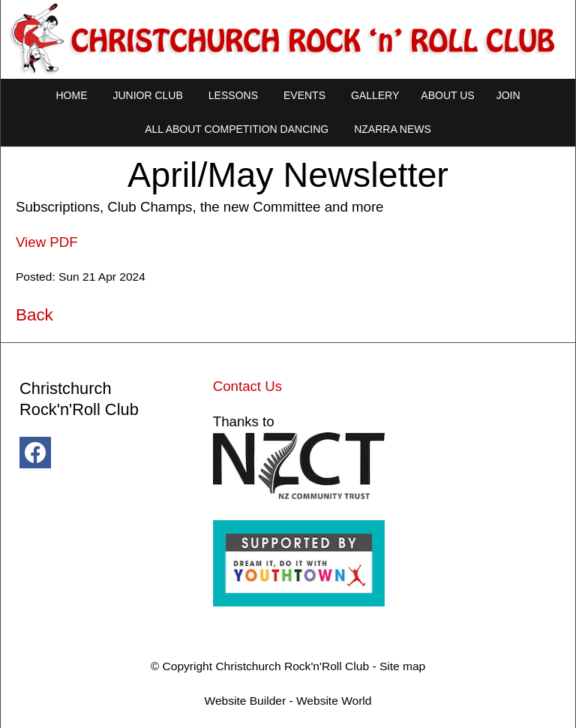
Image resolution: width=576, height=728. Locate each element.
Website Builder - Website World (288, 701)
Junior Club (147, 95)
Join (508, 95)
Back (34, 315)
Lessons (233, 95)
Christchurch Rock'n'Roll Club (292, 666)
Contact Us (247, 386)
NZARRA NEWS (393, 129)
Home (71, 95)
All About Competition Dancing (237, 129)
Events (304, 95)
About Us (447, 95)
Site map (402, 666)
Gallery (375, 95)
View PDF (47, 242)
